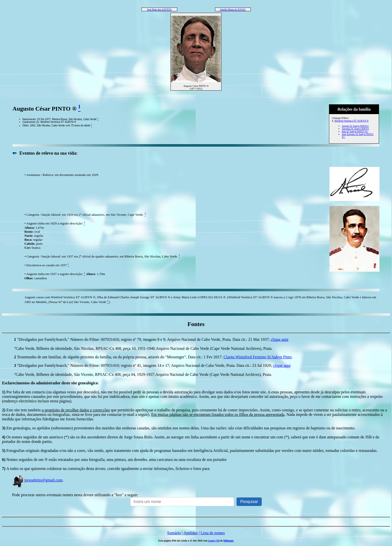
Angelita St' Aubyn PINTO (355, 129)
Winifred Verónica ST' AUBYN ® (351, 121)
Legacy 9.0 (214, 541)
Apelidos (190, 533)
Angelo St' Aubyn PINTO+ (355, 126)
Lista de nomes (213, 533)
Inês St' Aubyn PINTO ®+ (355, 131)
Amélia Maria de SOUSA (233, 9)
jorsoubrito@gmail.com (37, 480)
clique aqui (280, 339)
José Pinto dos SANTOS (159, 9)
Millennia (228, 541)
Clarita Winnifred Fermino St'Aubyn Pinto (257, 357)
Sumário (174, 533)
